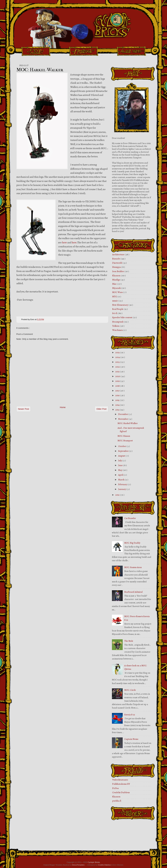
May (120, 470)
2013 (118, 410)
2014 (118, 405)
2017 (118, 391)
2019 (118, 381)
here (64, 242)
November (123, 419)
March (122, 480)
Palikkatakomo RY (121, 784)
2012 (118, 495)
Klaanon (117, 276)
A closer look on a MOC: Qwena (136, 667)
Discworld (117, 263)
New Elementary (120, 305)
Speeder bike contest (122, 317)
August (122, 456)
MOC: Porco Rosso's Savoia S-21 (137, 618)
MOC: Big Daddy (132, 543)
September (124, 451)
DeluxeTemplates (78, 865)
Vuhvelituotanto (120, 780)
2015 (118, 400)
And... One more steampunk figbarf (131, 430)
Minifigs (116, 280)
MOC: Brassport (125, 441)
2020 (118, 376)
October (122, 446)
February (123, 484)
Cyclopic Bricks (94, 862)
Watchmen (118, 330)
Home (63, 407)
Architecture (118, 254)
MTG (115, 297)
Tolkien (116, 326)
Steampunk (118, 322)
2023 (118, 362)
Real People (118, 309)
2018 (118, 386)
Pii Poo (116, 788)
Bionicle (116, 259)
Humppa (117, 267)
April (121, 475)
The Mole (129, 641)
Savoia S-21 (130, 715)
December (123, 414)
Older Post (101, 409)
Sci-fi (115, 313)
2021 (118, 372)
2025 (118, 352)
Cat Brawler (130, 518)
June (121, 465)
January (122, 489)
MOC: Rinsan (124, 436)
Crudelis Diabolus (104, 865)
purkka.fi (117, 801)
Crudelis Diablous (121, 792)
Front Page (84, 51)
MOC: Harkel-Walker (40, 70)
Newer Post (24, 409)
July (120, 461)
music (115, 301)
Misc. (115, 284)
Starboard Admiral (133, 592)
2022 (118, 367)
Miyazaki (117, 288)
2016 (118, 395)
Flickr (36, 51)
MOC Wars (118, 292)
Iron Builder (118, 271)
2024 (118, 357)
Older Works (131, 51)
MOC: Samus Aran (133, 567)
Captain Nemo (131, 739)
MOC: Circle (130, 690)
